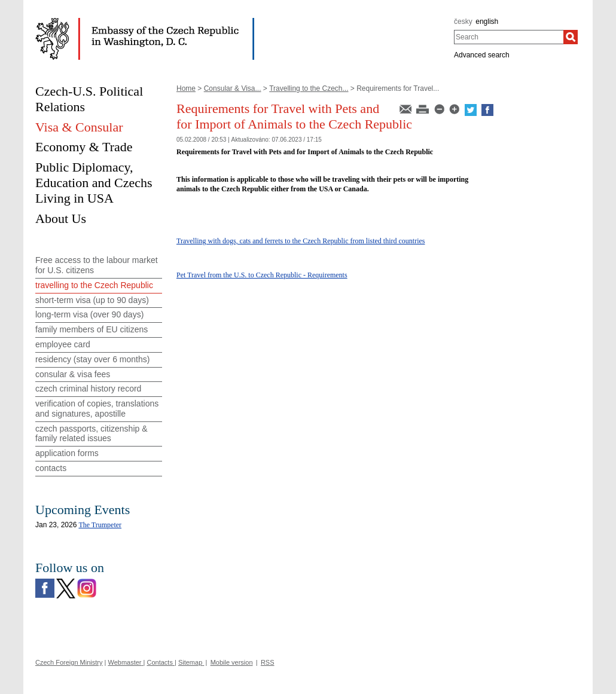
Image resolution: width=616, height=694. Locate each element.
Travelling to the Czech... (309, 88)
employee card (63, 344)
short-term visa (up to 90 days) (92, 300)
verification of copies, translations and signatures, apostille (97, 409)
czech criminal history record (88, 389)
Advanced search (482, 55)
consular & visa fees (73, 374)
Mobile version (232, 662)
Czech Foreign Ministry (69, 662)
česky (463, 22)
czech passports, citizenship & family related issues (92, 434)
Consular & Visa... (233, 88)
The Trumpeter (100, 525)
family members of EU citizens (92, 329)
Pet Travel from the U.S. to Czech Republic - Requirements (262, 275)
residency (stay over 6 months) (92, 359)
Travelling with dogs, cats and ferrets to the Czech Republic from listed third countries (301, 241)
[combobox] (509, 37)
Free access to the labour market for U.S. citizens (97, 265)
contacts (51, 468)
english (487, 22)
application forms (67, 453)
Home (186, 88)
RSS (268, 662)
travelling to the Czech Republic (94, 285)
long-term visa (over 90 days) (89, 314)
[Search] (571, 37)
